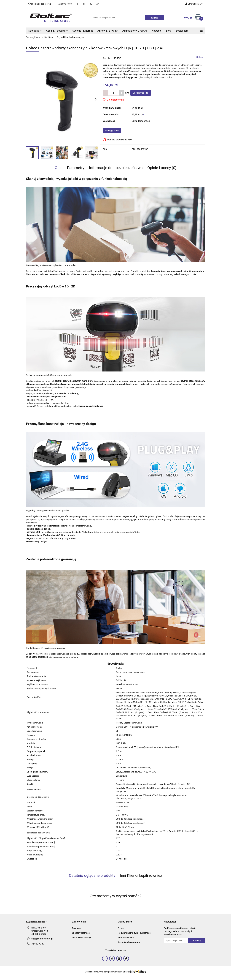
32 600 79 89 (38, 944)
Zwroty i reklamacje (82, 938)
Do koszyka (141, 93)
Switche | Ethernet (83, 31)
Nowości (157, 31)
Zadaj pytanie (112, 131)
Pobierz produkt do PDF (117, 139)
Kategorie (35, 31)
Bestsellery (182, 31)
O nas (121, 928)
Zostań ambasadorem (129, 942)
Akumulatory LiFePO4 (135, 31)
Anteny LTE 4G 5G (108, 31)
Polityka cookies (126, 938)
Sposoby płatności (81, 933)
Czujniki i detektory (57, 31)
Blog (169, 31)
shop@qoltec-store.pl (42, 939)
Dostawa (76, 928)
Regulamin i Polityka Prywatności (134, 933)
